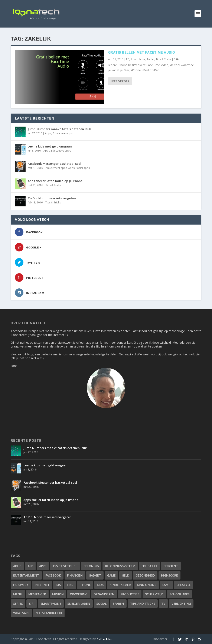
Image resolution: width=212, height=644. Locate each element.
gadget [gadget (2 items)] (95, 575)
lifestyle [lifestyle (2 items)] (184, 585)
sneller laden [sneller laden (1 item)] (79, 604)
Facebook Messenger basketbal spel (54, 164)
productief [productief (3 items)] (130, 594)
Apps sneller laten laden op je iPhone (55, 181)
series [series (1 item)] (18, 604)
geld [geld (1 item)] (126, 575)
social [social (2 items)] (101, 604)
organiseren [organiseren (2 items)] (104, 594)
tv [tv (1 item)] (163, 604)
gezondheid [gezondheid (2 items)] (145, 575)
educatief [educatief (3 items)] (149, 566)
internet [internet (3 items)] (42, 585)
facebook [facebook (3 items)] (53, 575)
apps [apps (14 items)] (43, 566)
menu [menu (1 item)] (18, 594)
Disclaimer (160, 639)
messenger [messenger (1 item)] (37, 594)
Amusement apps (56, 168)
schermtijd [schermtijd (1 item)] (154, 594)
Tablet (151, 59)
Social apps (83, 168)
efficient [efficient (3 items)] (171, 566)
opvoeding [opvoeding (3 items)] (79, 594)
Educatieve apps (63, 133)
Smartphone (138, 59)
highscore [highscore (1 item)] (169, 575)
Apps (48, 133)
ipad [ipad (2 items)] (70, 585)
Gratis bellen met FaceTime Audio (142, 52)
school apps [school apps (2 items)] (180, 594)
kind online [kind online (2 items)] (147, 585)
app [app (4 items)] (30, 566)
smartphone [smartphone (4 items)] (51, 604)
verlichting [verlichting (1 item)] (181, 604)
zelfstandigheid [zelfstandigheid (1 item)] (49, 613)
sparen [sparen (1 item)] (118, 604)
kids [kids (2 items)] (100, 585)
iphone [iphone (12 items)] (85, 585)
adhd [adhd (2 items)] (17, 566)
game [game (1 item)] (111, 575)
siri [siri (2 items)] (32, 604)
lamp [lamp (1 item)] (166, 585)
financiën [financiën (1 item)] (75, 575)
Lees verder (120, 81)
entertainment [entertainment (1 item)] (26, 575)
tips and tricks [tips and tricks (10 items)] (143, 604)
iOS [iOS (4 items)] (58, 585)
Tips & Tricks (163, 59)
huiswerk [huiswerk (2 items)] (21, 585)
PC (128, 59)
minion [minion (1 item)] (58, 594)
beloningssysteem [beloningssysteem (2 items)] (120, 566)
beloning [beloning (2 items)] (91, 566)
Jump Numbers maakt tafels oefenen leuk (59, 129)
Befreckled (104, 639)
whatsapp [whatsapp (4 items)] (21, 613)
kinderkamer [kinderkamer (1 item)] (120, 585)
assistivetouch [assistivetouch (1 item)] (65, 566)
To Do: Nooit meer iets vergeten (52, 198)
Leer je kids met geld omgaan (50, 146)
